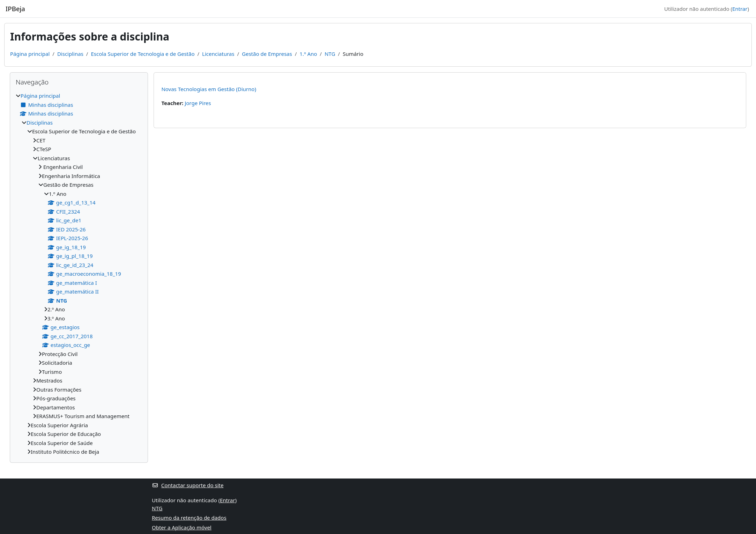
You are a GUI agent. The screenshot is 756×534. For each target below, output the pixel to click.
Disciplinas (70, 54)
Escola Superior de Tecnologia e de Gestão (143, 54)
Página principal (30, 54)
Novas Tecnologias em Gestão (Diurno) (209, 89)
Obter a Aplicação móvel (182, 527)
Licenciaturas (218, 54)
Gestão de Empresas (267, 54)
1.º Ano (308, 54)
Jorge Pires (198, 103)
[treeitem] (79, 274)
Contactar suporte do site (188, 485)
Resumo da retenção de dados (189, 518)
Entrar (740, 9)
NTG (330, 54)
